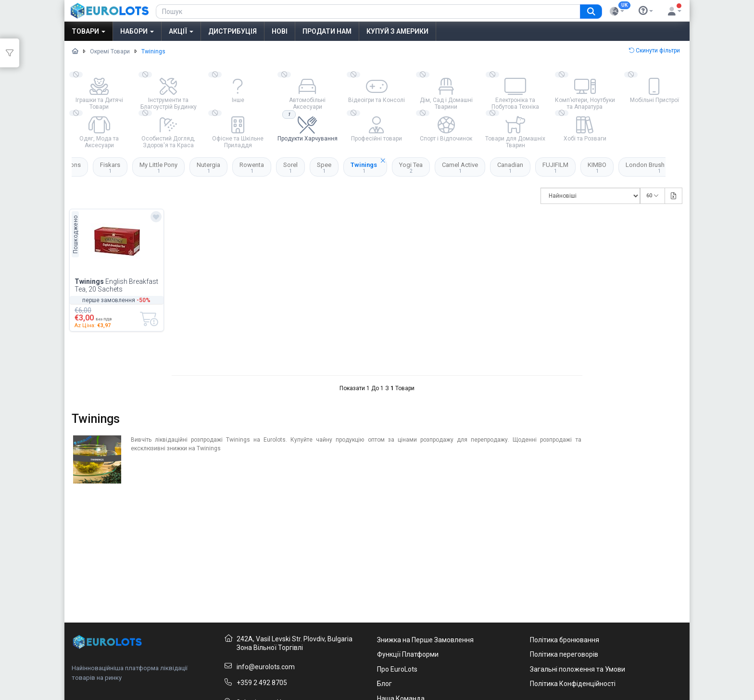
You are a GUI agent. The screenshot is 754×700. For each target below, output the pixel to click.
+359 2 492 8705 (262, 683)
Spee (324, 167)
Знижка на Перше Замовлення (425, 640)
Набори (137, 31)
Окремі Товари (110, 51)
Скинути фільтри (654, 51)
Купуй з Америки (397, 31)
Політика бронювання (565, 640)
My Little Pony (158, 167)
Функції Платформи (408, 654)
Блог (384, 684)
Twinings (369, 165)
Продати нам (327, 31)
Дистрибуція (232, 31)
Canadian (510, 167)
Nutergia (208, 167)
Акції (181, 31)
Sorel (290, 167)
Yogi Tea (411, 167)
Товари (88, 31)
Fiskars (110, 167)
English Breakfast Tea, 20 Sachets (116, 285)
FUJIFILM (555, 167)
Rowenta (252, 167)
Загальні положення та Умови (578, 669)
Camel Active (460, 167)
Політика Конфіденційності (573, 684)
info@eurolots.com (266, 667)
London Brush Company (659, 167)
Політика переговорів (564, 654)
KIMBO (597, 167)
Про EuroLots (397, 669)
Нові (280, 31)
